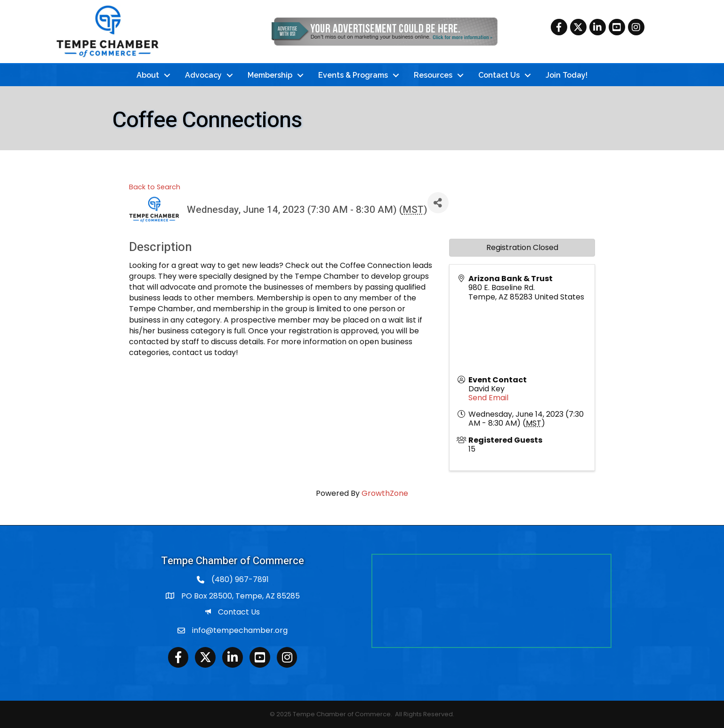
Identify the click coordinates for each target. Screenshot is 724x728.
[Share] (438, 203)
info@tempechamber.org (240, 630)
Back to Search (155, 187)
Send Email (488, 398)
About (148, 75)
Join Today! (567, 75)
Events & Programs (353, 75)
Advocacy (203, 75)
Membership (270, 75)
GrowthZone (385, 493)
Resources (433, 75)
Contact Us (499, 75)
